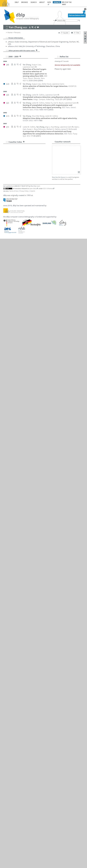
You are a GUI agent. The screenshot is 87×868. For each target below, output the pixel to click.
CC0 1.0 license (48, 188)
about (42, 2)
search (34, 2)
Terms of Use (14, 191)
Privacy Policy (24, 191)
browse (25, 2)
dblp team (37, 186)
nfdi (49, 2)
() (35, 78)
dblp (17, 2)
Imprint (33, 191)
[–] (7, 38)
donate (57, 2)
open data (33, 188)
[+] (7, 50)
